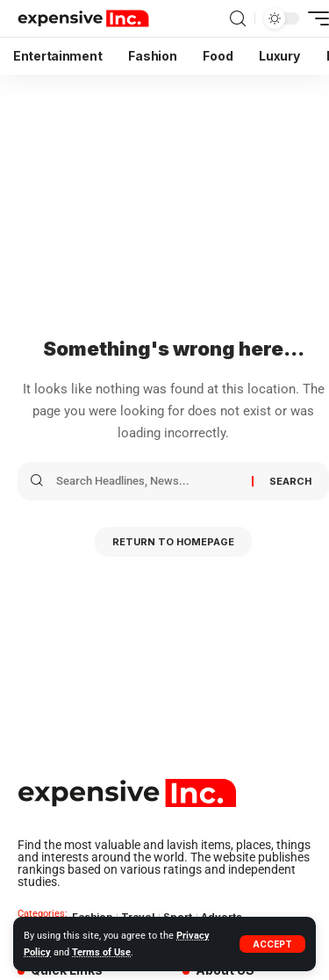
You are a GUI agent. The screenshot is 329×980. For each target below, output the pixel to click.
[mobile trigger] (314, 18)
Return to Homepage (173, 542)
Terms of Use (101, 952)
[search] (238, 19)
